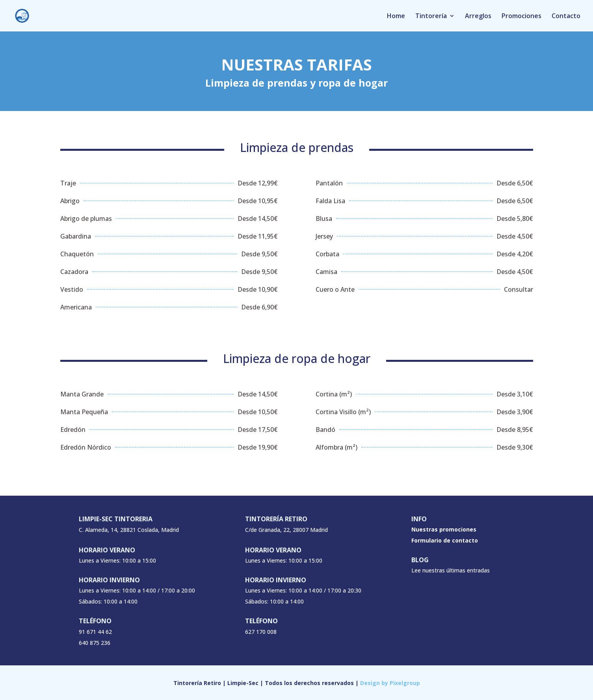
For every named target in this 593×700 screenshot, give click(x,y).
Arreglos (478, 17)
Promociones (521, 17)
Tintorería (431, 17)
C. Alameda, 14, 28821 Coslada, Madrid (129, 530)
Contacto (566, 17)
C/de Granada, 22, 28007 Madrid (286, 530)
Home (396, 17)
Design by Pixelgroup (390, 683)
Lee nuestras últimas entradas (451, 570)
